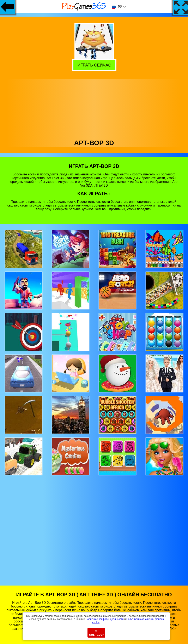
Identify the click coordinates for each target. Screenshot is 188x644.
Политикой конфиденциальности (105, 619)
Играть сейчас (94, 64)
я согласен (97, 633)
